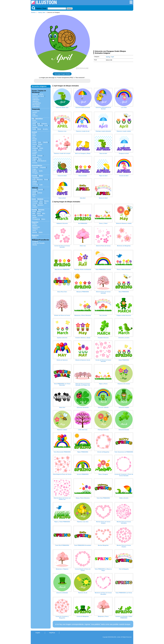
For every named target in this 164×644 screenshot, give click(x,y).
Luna (46, 125)
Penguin (35, 173)
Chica (39, 213)
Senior (35, 217)
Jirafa (41, 148)
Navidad (35, 94)
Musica (35, 232)
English (38, 633)
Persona (41, 210)
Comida (35, 176)
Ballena (35, 171)
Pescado (35, 167)
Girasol (35, 122)
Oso (34, 137)
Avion (34, 193)
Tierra (34, 125)
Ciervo (35, 144)
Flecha (46, 201)
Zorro (40, 150)
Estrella (35, 127)
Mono (34, 140)
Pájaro (35, 159)
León (34, 146)
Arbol (34, 124)
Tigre (39, 146)
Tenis (34, 231)
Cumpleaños (37, 103)
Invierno (35, 116)
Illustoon (33, 12)
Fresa (46, 179)
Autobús (35, 191)
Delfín (41, 171)
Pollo (34, 161)
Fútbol (34, 224)
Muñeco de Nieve (38, 96)
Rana (34, 156)
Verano (35, 112)
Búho (40, 159)
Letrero (35, 207)
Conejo (35, 152)
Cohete (40, 193)
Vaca (40, 142)
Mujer (34, 215)
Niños (39, 211)
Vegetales (36, 178)
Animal (34, 132)
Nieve (39, 129)
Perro (34, 135)
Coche (35, 189)
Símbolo (40, 199)
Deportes (35, 222)
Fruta (34, 179)
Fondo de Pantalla (38, 243)
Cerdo (34, 142)
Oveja (40, 144)
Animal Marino (37, 166)
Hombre (40, 215)
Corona (35, 203)
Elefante (35, 148)
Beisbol (35, 225)
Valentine (35, 101)
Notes (41, 232)
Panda (35, 139)
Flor (33, 119)
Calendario (36, 106)
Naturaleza (39, 119)
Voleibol (35, 229)
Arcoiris (45, 129)
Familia (34, 210)
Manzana (39, 179)
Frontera (35, 241)
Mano (43, 219)
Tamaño (40, 125)
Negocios (35, 235)
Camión (40, 189)
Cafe (41, 185)
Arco (41, 201)
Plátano (35, 181)
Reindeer (35, 98)
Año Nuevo (36, 105)
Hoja (39, 124)
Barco (34, 194)
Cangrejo (43, 167)
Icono (34, 199)
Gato (34, 134)
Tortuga (40, 156)
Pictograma (36, 219)
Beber (41, 176)
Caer (34, 114)
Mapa (34, 205)
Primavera (36, 111)
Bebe (34, 211)
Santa (41, 94)
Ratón (34, 154)
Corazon (35, 201)
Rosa (34, 120)
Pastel (34, 183)
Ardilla (34, 150)
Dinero (35, 237)
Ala (45, 203)
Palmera (44, 124)
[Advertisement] (113, 32)
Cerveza (35, 185)
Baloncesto (36, 227)
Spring (40, 12)
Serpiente (36, 157)
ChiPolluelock (42, 161)
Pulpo (34, 169)
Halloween (36, 100)
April (44, 12)
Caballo (45, 142)
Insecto (35, 163)
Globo (41, 203)
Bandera (40, 205)
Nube (34, 129)
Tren (34, 196)
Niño (34, 213)
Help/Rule (52, 633)
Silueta (35, 245)
